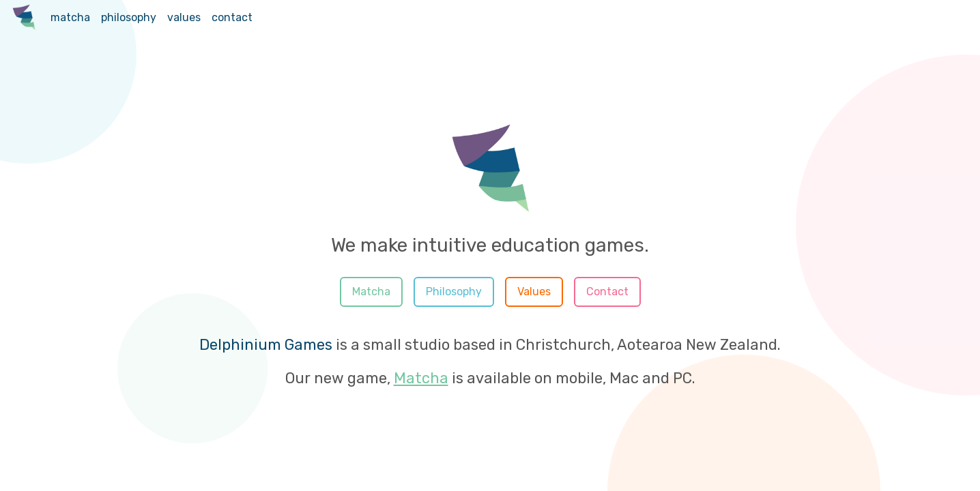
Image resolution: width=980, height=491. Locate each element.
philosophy (129, 17)
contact (232, 17)
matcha (70, 17)
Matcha (371, 292)
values (184, 17)
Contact (607, 292)
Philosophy (454, 292)
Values (534, 292)
